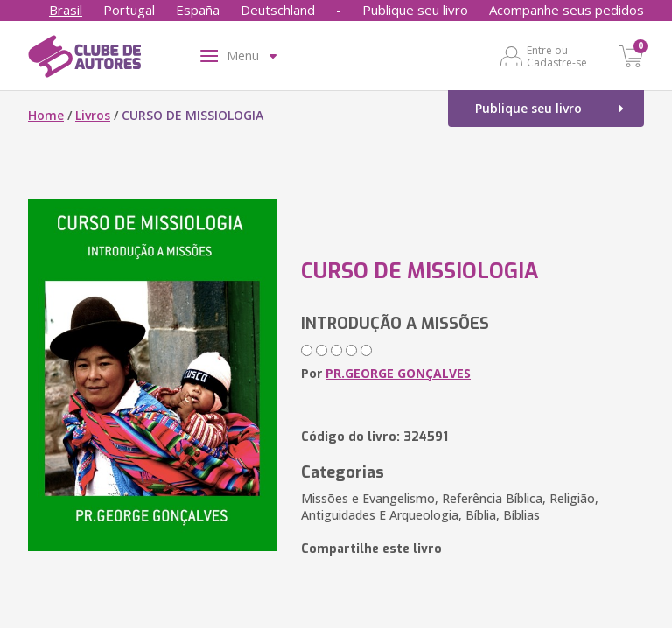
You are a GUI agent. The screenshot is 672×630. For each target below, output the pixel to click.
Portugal (129, 10)
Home (46, 115)
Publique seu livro (415, 10)
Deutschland (278, 10)
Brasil (66, 10)
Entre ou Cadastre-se (557, 56)
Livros (93, 115)
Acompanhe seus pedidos (567, 10)
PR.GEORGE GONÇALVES (398, 373)
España (198, 10)
